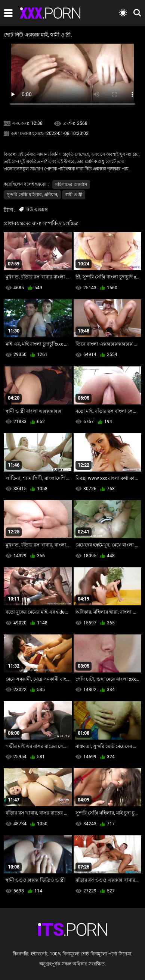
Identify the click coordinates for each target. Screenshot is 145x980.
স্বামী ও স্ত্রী (74, 195)
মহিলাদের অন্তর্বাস (71, 185)
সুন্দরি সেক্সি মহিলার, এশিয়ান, (32, 195)
